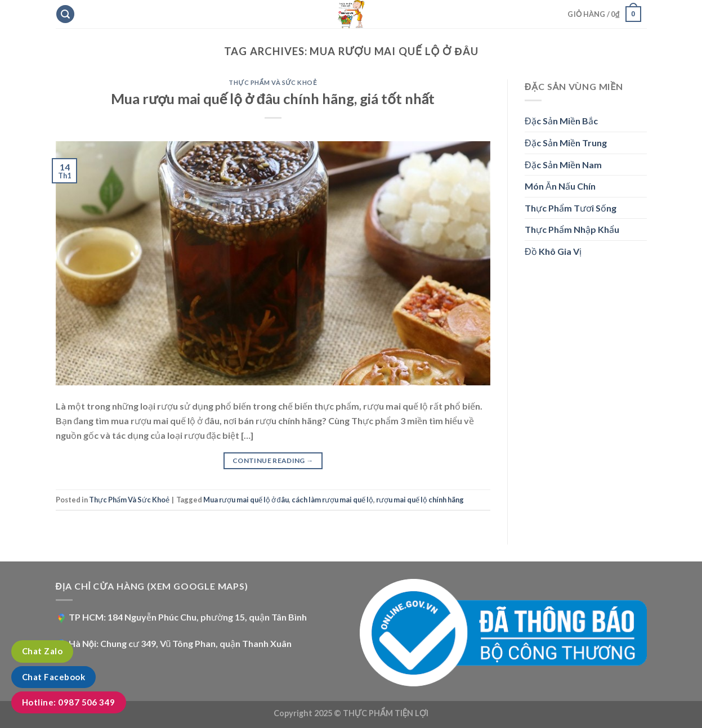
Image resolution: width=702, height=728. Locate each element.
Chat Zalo (42, 651)
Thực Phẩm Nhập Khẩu (572, 229)
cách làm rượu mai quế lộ (332, 500)
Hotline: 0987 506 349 (69, 702)
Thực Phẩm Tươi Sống (571, 208)
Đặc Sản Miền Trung (566, 143)
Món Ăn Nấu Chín (560, 186)
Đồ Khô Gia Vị (553, 251)
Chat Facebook (53, 677)
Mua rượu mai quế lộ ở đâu (246, 500)
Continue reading (273, 460)
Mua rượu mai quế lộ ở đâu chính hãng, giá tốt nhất (273, 98)
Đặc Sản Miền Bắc (561, 121)
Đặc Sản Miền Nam (563, 165)
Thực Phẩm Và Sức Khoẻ (273, 82)
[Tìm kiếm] (65, 14)
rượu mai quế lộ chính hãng (420, 500)
